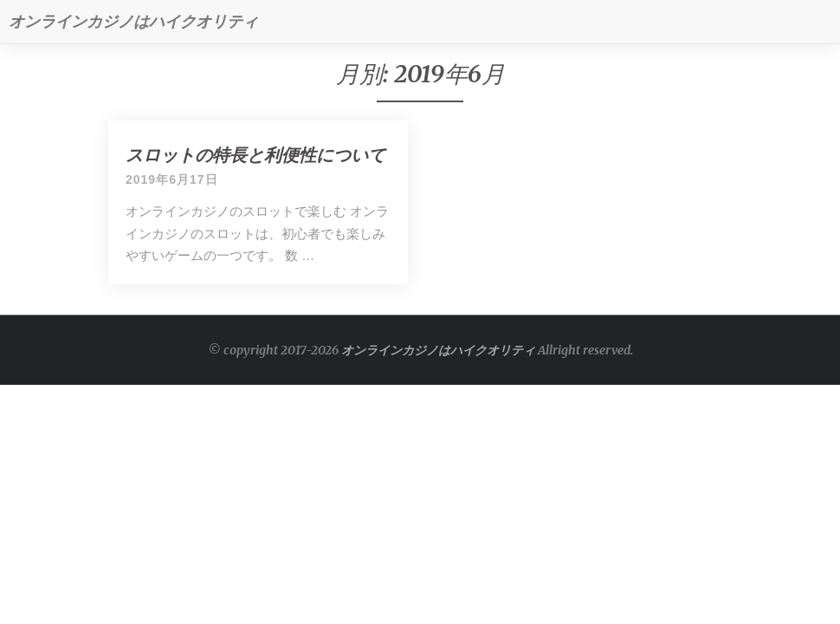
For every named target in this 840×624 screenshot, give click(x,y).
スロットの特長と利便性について (255, 155)
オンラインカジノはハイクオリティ (438, 350)
